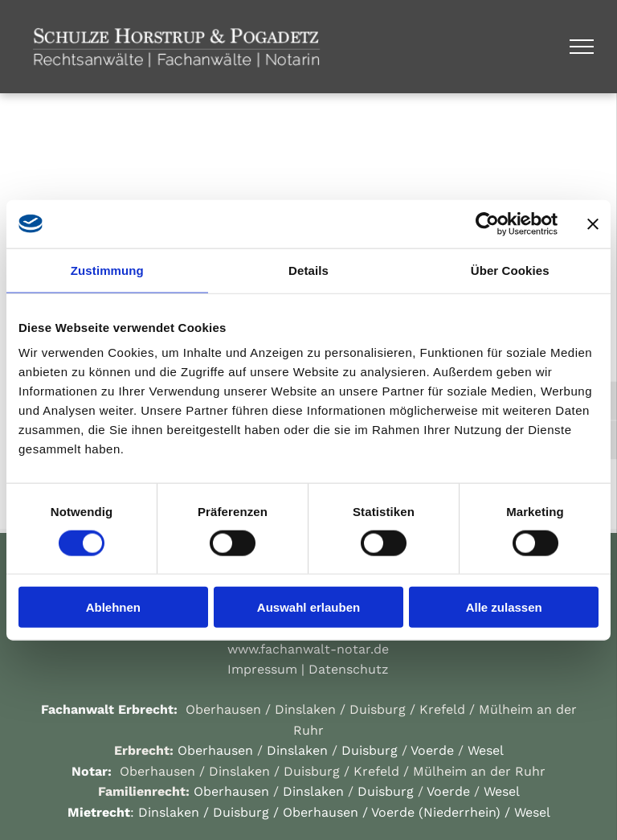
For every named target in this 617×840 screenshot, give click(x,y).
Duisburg (378, 709)
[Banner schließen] (593, 223)
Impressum (262, 669)
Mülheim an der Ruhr (479, 771)
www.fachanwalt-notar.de (308, 649)
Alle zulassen (504, 607)
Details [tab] (308, 270)
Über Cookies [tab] (510, 270)
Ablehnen (113, 607)
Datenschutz (349, 669)
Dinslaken (305, 709)
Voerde (432, 750)
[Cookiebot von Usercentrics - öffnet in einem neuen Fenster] (487, 223)
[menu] (582, 47)
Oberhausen (223, 709)
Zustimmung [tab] (107, 270)
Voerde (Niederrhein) (436, 812)
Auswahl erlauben (308, 607)
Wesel (486, 750)
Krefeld (442, 709)
